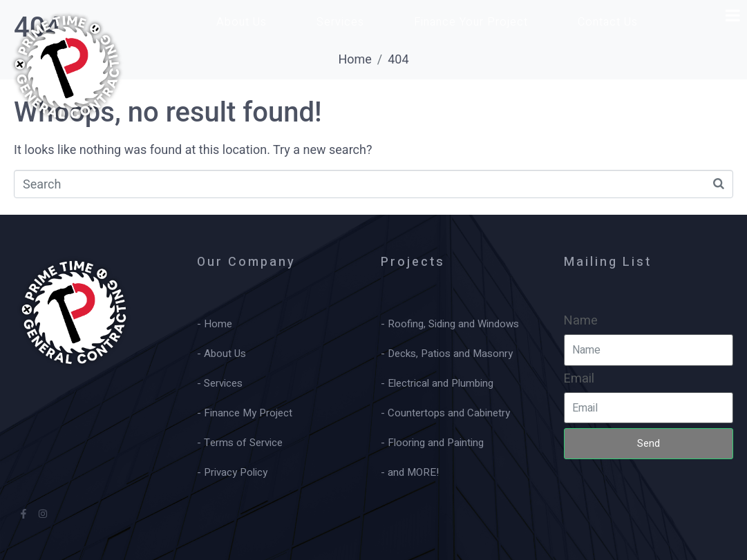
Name (581, 321)
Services (340, 22)
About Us (242, 22)
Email (579, 379)
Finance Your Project (471, 22)
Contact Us (608, 22)
